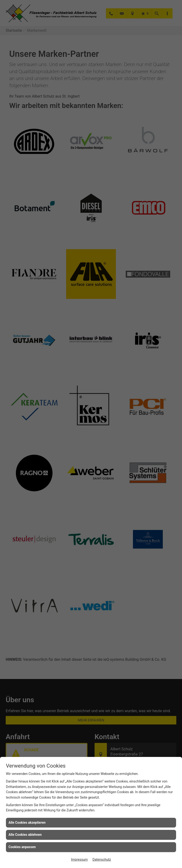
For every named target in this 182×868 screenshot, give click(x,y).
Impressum (79, 859)
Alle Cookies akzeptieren (27, 823)
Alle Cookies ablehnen (25, 835)
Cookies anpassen (22, 847)
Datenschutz (102, 859)
